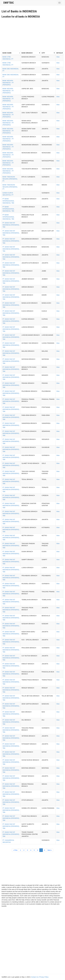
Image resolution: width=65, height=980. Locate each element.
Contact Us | (35, 977)
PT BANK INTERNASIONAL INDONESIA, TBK (8, 201)
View (58, 57)
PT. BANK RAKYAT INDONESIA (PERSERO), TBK (11, 225)
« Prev (15, 850)
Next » (50, 850)
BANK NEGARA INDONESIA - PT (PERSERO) (8, 83)
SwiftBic (9, 3)
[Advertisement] (33, 34)
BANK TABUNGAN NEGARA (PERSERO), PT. (10, 179)
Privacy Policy (44, 977)
